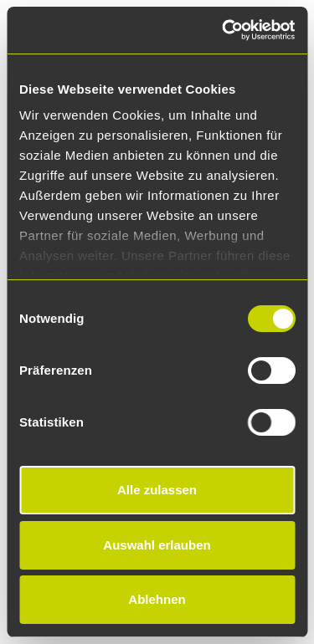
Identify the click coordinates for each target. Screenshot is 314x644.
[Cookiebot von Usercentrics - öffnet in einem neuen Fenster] (224, 30)
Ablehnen (157, 599)
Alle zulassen (157, 490)
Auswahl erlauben (157, 545)
